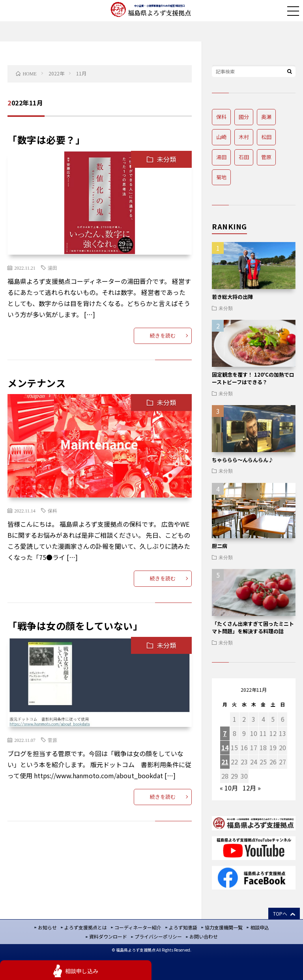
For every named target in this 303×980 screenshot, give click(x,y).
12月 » (252, 788)
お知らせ (47, 927)
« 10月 (229, 788)
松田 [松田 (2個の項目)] (266, 137)
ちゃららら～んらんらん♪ (243, 460)
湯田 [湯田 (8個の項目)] (221, 157)
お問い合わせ (204, 936)
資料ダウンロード (108, 936)
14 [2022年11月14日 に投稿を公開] (225, 747)
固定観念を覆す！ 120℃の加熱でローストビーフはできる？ (253, 378)
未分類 (166, 159)
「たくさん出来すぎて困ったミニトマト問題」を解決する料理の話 (253, 628)
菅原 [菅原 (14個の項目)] (266, 157)
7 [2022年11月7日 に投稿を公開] (225, 733)
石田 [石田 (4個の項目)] (244, 157)
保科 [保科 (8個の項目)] (221, 117)
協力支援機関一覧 (224, 927)
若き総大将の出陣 (232, 297)
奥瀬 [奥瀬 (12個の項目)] (266, 117)
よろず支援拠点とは (86, 927)
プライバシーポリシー (158, 936)
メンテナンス (36, 383)
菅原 (52, 740)
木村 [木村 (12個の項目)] (244, 137)
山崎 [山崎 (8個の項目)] (221, 137)
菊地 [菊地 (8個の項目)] (221, 177)
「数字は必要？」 (46, 140)
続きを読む (163, 335)
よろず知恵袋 (183, 927)
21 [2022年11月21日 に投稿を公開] (225, 762)
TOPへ (280, 913)
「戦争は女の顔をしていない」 (75, 626)
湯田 (52, 268)
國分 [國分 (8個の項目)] (244, 117)
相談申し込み (82, 971)
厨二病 (220, 546)
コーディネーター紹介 (138, 927)
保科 (52, 511)
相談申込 (260, 927)
